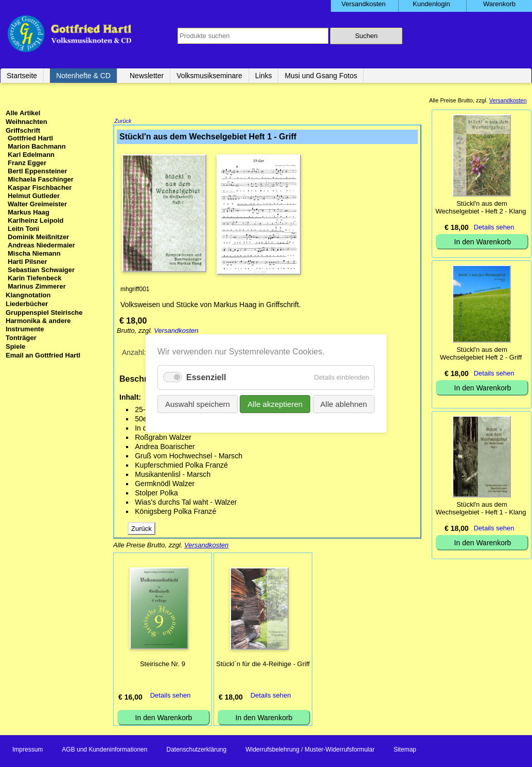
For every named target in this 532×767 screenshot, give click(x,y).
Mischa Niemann (34, 253)
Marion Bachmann (37, 146)
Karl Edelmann (31, 155)
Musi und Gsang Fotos (321, 76)
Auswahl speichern (198, 404)
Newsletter (147, 76)
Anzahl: (134, 353)
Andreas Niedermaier (41, 245)
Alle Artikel (23, 113)
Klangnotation (28, 295)
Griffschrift (23, 130)
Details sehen (171, 696)
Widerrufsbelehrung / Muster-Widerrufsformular (310, 751)
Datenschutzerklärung (196, 751)
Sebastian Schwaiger (41, 270)
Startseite (22, 76)
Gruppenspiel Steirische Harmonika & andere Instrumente (44, 321)
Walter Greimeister (37, 204)
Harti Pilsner (28, 262)
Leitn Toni (23, 229)
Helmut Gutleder (34, 196)
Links (264, 76)
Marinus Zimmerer (37, 286)
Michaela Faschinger (41, 179)
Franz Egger (27, 163)
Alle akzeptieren (275, 404)
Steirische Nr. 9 (163, 665)
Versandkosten (176, 332)
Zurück (123, 122)
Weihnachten (26, 122)
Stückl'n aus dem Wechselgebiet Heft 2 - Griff (481, 353)
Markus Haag (29, 212)
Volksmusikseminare (209, 76)
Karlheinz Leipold (36, 220)
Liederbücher (27, 304)
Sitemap (405, 751)
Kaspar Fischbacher (40, 188)
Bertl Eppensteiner (38, 171)
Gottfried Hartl (30, 138)
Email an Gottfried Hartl (43, 355)
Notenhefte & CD (83, 76)
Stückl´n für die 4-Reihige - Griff (263, 665)
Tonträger (21, 338)
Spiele (15, 346)
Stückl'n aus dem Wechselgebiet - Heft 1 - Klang (481, 508)
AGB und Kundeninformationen (104, 751)
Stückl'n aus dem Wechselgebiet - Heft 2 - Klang (481, 207)
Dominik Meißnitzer (38, 237)
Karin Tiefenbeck (35, 278)
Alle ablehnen (343, 404)
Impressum (28, 751)
